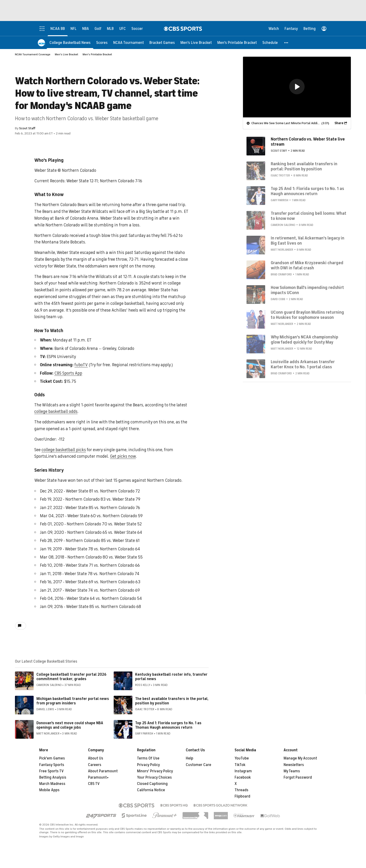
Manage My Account (300, 758)
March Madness (52, 784)
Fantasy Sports (52, 765)
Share (339, 123)
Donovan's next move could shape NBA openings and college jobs (70, 725)
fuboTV (81, 365)
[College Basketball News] (70, 43)
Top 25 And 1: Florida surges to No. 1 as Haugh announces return (307, 191)
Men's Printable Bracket (97, 54)
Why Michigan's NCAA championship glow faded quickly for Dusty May (304, 340)
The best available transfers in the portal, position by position (172, 701)
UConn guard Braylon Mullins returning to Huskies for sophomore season (307, 315)
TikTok (240, 765)
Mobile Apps (49, 790)
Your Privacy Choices (154, 777)
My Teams (292, 771)
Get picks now (123, 456)
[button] (286, 43)
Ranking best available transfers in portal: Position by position (304, 166)
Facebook (243, 777)
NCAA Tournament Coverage (33, 54)
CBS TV (94, 784)
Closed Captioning (152, 784)
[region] (297, 87)
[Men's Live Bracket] (196, 43)
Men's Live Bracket (67, 54)
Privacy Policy (148, 765)
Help (190, 758)
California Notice (151, 790)
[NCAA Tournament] (128, 43)
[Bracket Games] (162, 43)
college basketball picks (64, 450)
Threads (241, 790)
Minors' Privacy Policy (155, 771)
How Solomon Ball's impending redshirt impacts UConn (307, 290)
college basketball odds (56, 411)
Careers (95, 765)
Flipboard (242, 796)
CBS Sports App (68, 373)
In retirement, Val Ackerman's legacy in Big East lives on (308, 241)
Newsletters (294, 765)
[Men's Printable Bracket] (237, 43)
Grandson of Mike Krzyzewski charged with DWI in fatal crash (307, 265)
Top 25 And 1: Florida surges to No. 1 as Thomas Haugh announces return (168, 725)
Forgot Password (298, 777)
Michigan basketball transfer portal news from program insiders (73, 701)
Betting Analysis (53, 777)
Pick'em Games (52, 758)
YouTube (242, 758)
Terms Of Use (148, 758)
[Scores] (102, 43)
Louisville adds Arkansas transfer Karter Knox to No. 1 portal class (303, 364)
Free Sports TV (51, 771)
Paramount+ (98, 777)
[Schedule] (270, 43)
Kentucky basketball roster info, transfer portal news (171, 677)
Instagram (243, 771)
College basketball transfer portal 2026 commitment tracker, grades (71, 677)
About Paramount (103, 771)
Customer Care (199, 765)
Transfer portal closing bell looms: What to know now (309, 216)
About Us (96, 758)
